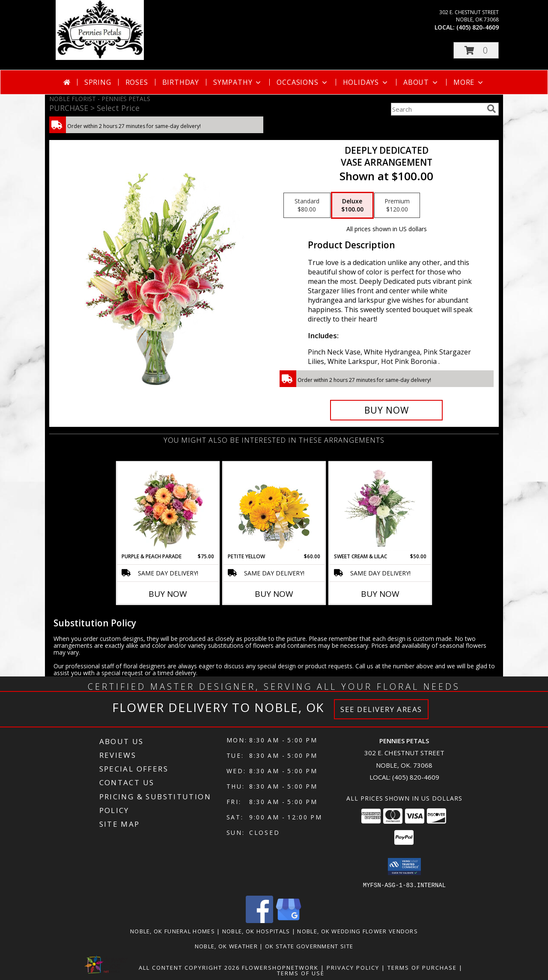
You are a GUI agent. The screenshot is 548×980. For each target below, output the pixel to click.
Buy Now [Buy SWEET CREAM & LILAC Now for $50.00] (380, 594)
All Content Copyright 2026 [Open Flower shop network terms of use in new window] (189, 967)
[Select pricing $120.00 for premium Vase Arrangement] (397, 206)
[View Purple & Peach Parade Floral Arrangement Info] (168, 507)
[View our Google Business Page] (289, 920)
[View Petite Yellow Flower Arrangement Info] (274, 508)
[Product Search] (437, 109)
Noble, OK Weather (226, 946)
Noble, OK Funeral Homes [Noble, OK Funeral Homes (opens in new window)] (173, 931)
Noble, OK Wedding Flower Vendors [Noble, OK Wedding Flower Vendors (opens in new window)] (357, 931)
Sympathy (238, 82)
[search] (491, 109)
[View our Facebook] (259, 920)
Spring (98, 82)
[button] (476, 50)
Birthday (181, 82)
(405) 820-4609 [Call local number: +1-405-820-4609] (478, 27)
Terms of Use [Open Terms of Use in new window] (301, 973)
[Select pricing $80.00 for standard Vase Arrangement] (307, 206)
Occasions (302, 82)
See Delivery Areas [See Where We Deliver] (381, 709)
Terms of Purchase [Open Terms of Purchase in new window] (422, 967)
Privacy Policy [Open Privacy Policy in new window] (353, 967)
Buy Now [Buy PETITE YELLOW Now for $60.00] (274, 594)
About (421, 82)
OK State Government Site (309, 946)
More (469, 82)
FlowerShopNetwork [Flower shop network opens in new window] (280, 967)
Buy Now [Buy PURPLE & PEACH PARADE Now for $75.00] (168, 594)
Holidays (366, 82)
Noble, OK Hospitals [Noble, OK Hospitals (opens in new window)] (256, 931)
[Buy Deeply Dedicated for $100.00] (386, 410)
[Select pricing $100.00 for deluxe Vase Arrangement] (352, 206)
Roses (137, 82)
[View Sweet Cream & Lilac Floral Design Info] (380, 507)
